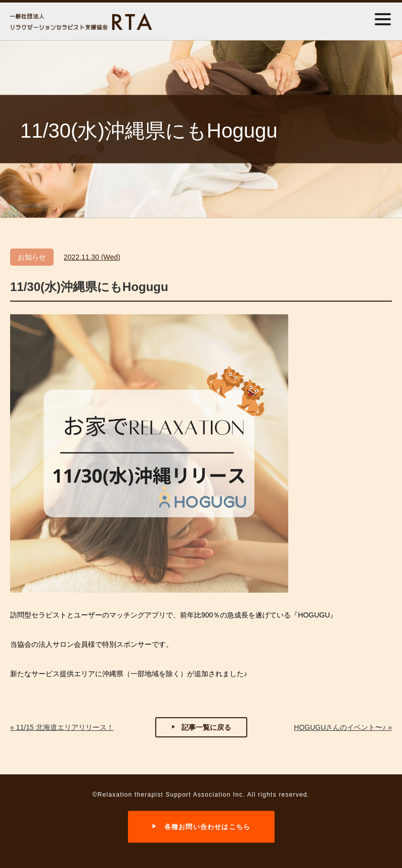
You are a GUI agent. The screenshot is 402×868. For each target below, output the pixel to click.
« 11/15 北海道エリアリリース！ (62, 727)
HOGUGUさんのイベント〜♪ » (343, 727)
